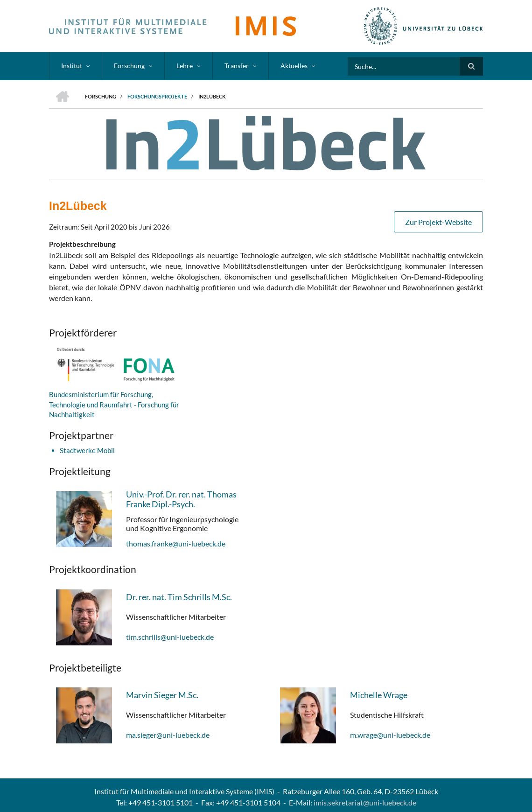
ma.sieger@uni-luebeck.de (168, 735)
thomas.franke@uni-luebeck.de (176, 543)
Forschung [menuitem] (129, 66)
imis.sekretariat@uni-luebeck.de (365, 802)
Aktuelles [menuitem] (294, 66)
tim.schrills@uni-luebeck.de (170, 637)
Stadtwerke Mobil (87, 450)
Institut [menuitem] (72, 66)
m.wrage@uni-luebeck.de (390, 735)
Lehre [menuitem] (185, 66)
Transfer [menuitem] (237, 66)
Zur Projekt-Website (438, 222)
